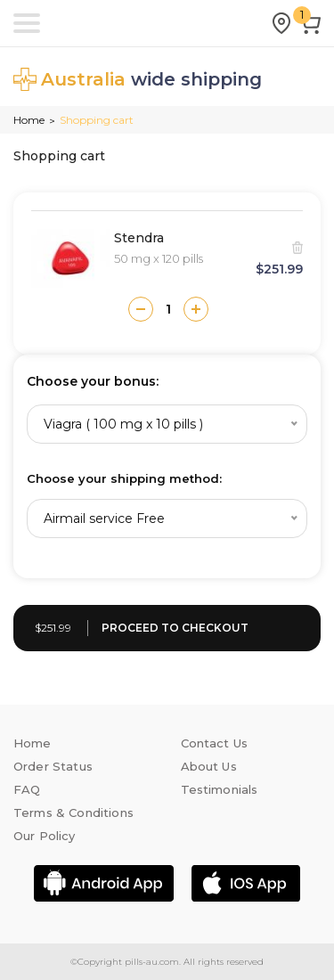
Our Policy (45, 836)
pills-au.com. (151, 962)
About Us (209, 766)
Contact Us (215, 743)
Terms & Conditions (73, 813)
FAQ (27, 789)
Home (29, 120)
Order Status (53, 766)
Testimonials (220, 789)
